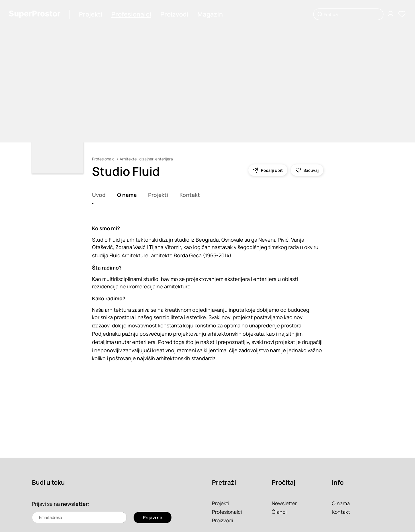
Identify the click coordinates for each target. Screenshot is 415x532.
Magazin (210, 14)
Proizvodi (174, 14)
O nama (127, 195)
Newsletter (285, 503)
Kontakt (190, 195)
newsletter (74, 504)
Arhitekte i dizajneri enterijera (147, 159)
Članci (279, 512)
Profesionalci (131, 14)
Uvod (99, 195)
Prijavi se (153, 517)
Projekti (91, 14)
